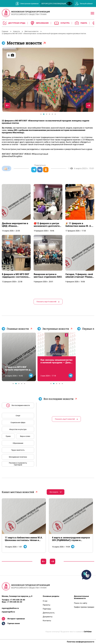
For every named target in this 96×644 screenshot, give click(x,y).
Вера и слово (25, 436)
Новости (17, 31)
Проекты (47, 605)
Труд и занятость (18, 450)
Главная (5, 31)
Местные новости (32, 31)
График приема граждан (84, 607)
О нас (45, 601)
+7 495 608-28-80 (18, 600)
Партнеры (47, 609)
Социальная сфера (18, 422)
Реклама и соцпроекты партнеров (18, 464)
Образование (18, 443)
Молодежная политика (18, 457)
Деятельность (49, 613)
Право (8, 436)
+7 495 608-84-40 (15, 602)
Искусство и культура (18, 429)
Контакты (47, 621)
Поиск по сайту (81, 603)
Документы (48, 617)
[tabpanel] (48, 80)
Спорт (18, 416)
